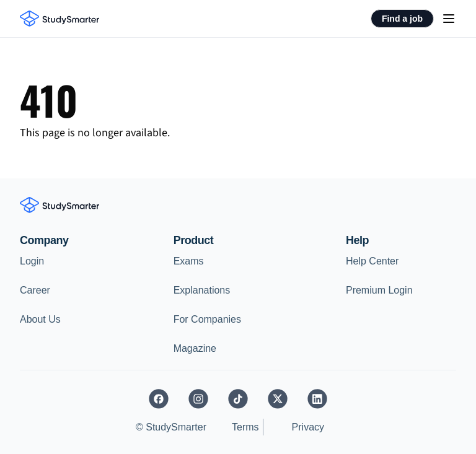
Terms (245, 427)
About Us (40, 319)
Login (32, 261)
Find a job (402, 19)
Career (35, 290)
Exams (189, 261)
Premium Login (379, 290)
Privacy (308, 427)
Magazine (195, 348)
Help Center (372, 261)
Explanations (202, 290)
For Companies (207, 319)
